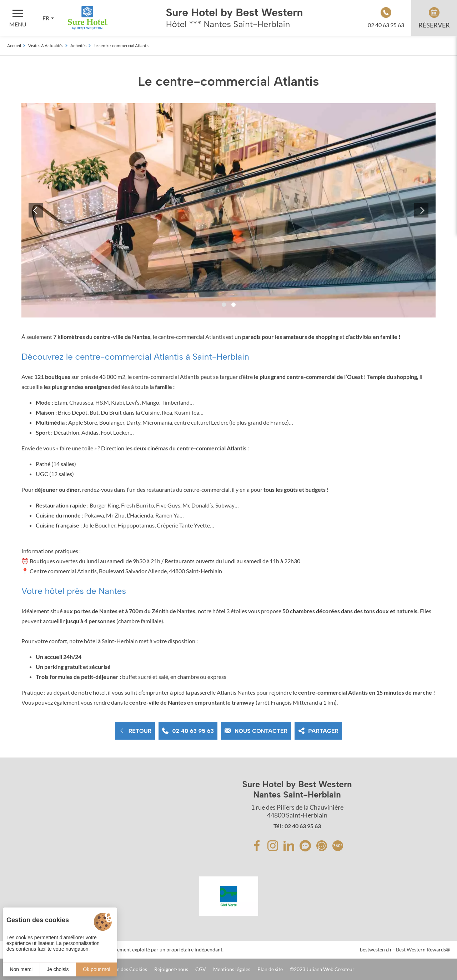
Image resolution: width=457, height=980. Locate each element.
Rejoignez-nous (171, 969)
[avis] (305, 846)
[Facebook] (257, 846)
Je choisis (58, 969)
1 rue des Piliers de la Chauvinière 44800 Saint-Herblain (297, 811)
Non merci (21, 969)
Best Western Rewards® (423, 949)
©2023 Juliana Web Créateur (322, 969)
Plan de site (270, 969)
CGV (201, 969)
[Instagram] (273, 846)
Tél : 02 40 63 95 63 (297, 826)
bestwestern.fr (376, 949)
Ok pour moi (96, 969)
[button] (224, 305)
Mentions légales (232, 969)
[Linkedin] (289, 846)
